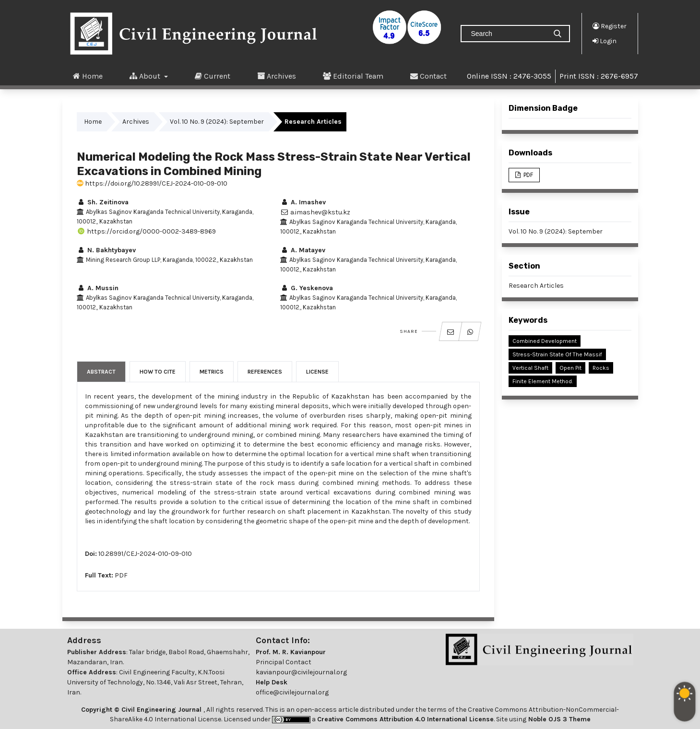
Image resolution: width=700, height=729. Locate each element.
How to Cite (158, 372)
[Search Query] (508, 34)
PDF (121, 575)
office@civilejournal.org (292, 692)
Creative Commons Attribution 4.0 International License (405, 719)
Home (88, 76)
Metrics (212, 372)
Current (213, 76)
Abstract (101, 372)
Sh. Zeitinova (103, 202)
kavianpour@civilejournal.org (301, 672)
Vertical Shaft (530, 368)
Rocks (601, 368)
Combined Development (545, 341)
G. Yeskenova (307, 288)
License (317, 372)
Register (610, 26)
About (146, 76)
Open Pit (570, 368)
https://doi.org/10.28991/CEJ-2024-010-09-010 (152, 183)
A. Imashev (303, 202)
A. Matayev (303, 250)
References (265, 372)
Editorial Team (353, 76)
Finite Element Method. (543, 381)
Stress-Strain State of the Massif (557, 354)
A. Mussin (98, 288)
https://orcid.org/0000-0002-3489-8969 (146, 231)
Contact (428, 76)
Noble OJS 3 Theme (558, 719)
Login (605, 41)
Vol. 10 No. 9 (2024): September (217, 122)
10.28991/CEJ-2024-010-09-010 (145, 554)
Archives (277, 76)
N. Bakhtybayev (106, 250)
